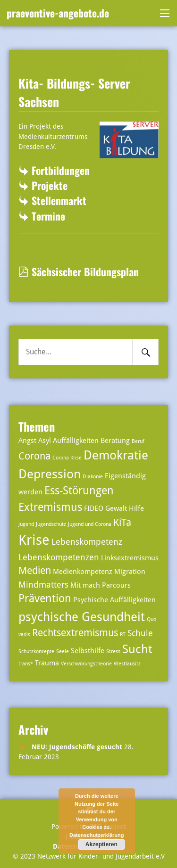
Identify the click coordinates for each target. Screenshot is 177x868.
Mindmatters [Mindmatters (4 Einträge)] (43, 585)
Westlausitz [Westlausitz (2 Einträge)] (127, 664)
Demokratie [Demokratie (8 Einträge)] (116, 455)
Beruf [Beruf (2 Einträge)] (138, 441)
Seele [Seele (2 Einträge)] (63, 651)
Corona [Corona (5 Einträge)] (34, 456)
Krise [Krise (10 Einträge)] (34, 540)
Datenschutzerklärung (97, 835)
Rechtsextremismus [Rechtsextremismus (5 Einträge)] (75, 633)
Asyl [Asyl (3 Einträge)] (45, 441)
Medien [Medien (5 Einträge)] (35, 571)
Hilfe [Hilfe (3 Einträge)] (136, 508)
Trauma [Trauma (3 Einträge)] (47, 663)
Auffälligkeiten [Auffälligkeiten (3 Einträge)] (76, 441)
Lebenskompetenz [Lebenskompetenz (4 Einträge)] (87, 542)
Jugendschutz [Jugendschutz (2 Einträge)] (51, 524)
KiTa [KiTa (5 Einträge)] (122, 523)
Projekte (50, 185)
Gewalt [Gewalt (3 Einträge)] (116, 508)
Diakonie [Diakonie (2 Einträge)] (93, 477)
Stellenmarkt (59, 200)
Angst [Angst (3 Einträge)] (27, 441)
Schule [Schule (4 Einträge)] (140, 633)
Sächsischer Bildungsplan (79, 271)
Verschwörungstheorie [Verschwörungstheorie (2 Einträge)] (86, 664)
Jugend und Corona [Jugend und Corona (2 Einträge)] (90, 524)
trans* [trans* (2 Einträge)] (26, 664)
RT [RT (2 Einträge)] (123, 635)
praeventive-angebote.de (58, 13)
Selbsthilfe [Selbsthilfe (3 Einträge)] (88, 651)
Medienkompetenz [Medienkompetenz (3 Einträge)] (83, 572)
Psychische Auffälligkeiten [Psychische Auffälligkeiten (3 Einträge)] (114, 600)
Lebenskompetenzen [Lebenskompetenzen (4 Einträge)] (59, 557)
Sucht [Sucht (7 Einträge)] (137, 649)
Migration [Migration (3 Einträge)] (130, 572)
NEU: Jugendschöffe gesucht (77, 747)
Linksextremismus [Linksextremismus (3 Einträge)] (130, 558)
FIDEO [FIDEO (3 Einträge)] (94, 508)
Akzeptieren (101, 844)
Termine (48, 216)
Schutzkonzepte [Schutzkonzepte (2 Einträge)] (36, 651)
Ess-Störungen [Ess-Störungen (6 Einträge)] (79, 491)
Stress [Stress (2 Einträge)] (113, 651)
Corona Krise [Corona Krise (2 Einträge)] (67, 458)
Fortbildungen (61, 170)
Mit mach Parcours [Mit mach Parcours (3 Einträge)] (101, 585)
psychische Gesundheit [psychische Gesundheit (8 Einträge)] (82, 617)
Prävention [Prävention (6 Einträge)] (45, 599)
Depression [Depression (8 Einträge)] (50, 474)
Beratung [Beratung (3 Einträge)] (115, 441)
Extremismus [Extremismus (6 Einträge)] (50, 507)
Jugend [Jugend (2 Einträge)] (26, 524)
